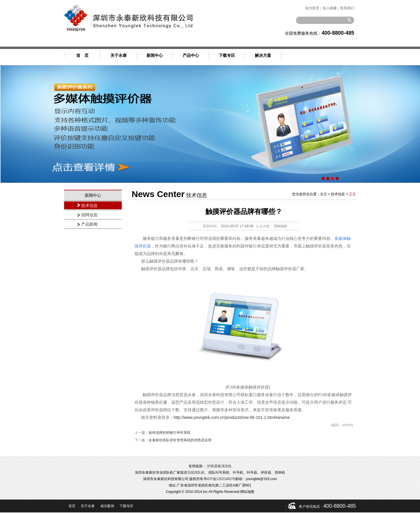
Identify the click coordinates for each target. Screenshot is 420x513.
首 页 (82, 56)
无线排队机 (196, 472)
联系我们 (347, 8)
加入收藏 (330, 8)
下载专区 (227, 56)
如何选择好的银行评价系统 (170, 433)
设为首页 (312, 8)
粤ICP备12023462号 (219, 479)
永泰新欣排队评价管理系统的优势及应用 (180, 440)
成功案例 (107, 506)
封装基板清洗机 (219, 466)
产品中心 (191, 56)
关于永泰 (119, 56)
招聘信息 (89, 215)
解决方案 (263, 56)
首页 (324, 194)
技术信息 (89, 206)
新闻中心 (155, 56)
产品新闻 (89, 224)
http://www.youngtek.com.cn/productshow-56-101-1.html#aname (232, 417)
